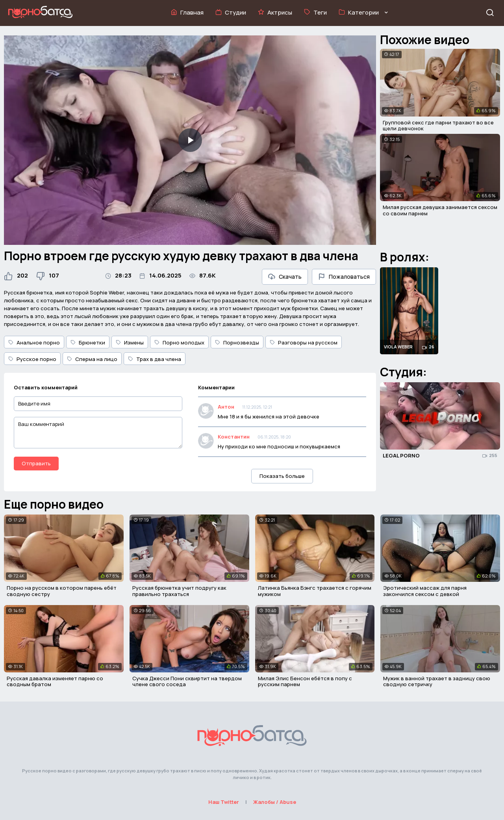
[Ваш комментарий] (98, 433)
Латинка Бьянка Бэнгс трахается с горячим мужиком (315, 591)
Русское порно (32, 359)
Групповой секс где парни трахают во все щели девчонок (438, 126)
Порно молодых (179, 342)
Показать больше (282, 476)
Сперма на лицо (92, 359)
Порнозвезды (237, 342)
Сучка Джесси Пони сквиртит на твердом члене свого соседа (187, 681)
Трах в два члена (155, 359)
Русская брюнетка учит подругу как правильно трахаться (179, 591)
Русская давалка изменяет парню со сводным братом (55, 681)
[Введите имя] (98, 404)
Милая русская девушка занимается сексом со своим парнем (440, 210)
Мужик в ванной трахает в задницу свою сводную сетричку (437, 681)
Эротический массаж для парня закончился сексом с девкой (425, 591)
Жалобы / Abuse (275, 802)
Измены (130, 342)
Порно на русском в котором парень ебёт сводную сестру (62, 591)
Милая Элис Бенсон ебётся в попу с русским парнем (305, 681)
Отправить (36, 463)
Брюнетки (88, 342)
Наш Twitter (224, 802)
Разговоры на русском (304, 342)
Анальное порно (34, 342)
